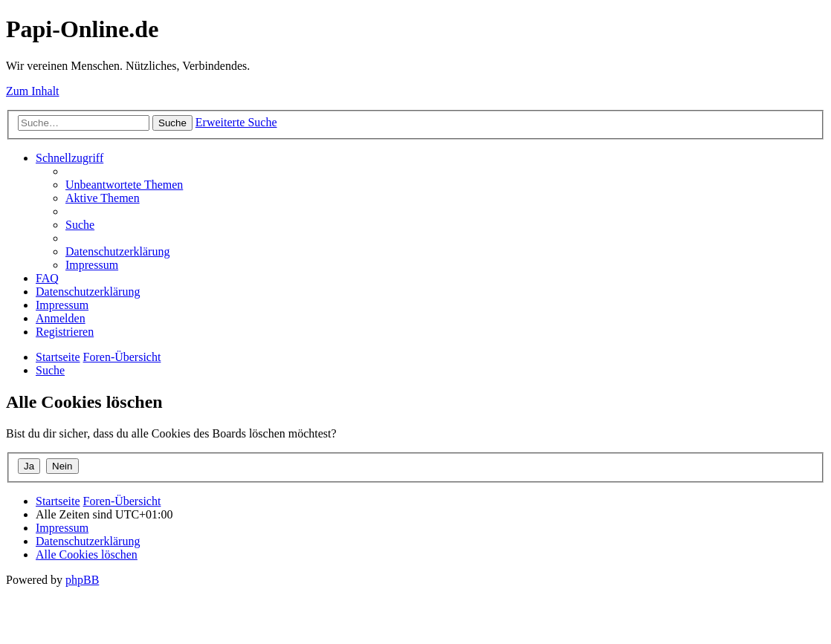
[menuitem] (124, 185)
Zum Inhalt (33, 91)
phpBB (82, 580)
